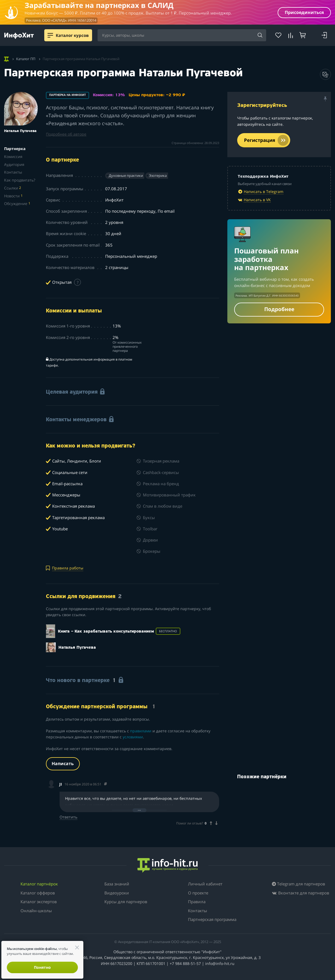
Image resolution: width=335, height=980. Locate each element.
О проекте (198, 893)
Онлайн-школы (36, 911)
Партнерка (15, 149)
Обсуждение (17, 204)
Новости (13, 196)
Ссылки (13, 188)
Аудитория (14, 164)
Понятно (42, 967)
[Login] (324, 35)
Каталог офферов (38, 893)
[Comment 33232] (105, 784)
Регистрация (266, 140)
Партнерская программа (212, 919)
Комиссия (13, 156)
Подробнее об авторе (66, 134)
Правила (197, 902)
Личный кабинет (205, 884)
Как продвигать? (20, 180)
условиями (133, 737)
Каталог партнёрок (39, 884)
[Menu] (50, 35)
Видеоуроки (117, 893)
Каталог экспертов (39, 902)
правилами (141, 731)
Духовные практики (126, 175)
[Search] (260, 36)
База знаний (117, 884)
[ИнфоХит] (19, 36)
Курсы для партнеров (126, 902)
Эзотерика (158, 175)
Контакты (13, 172)
